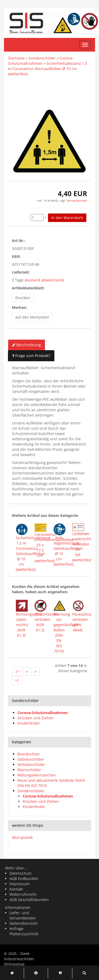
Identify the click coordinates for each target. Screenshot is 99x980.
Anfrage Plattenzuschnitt (24, 931)
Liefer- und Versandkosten (23, 915)
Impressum (20, 884)
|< (17, 671)
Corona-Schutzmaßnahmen (43, 713)
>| (17, 680)
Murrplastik (22, 837)
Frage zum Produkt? (31, 356)
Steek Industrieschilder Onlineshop (19, 959)
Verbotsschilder (31, 764)
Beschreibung (27, 345)
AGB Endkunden (24, 878)
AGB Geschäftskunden (29, 900)
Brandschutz (29, 754)
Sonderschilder (31, 791)
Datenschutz (21, 873)
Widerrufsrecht (23, 894)
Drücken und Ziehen (36, 718)
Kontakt (16, 889)
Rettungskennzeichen (37, 775)
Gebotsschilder (31, 759)
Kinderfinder (29, 723)
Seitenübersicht (23, 923)
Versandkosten (76, 201)
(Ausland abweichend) (44, 280)
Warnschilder (29, 770)
